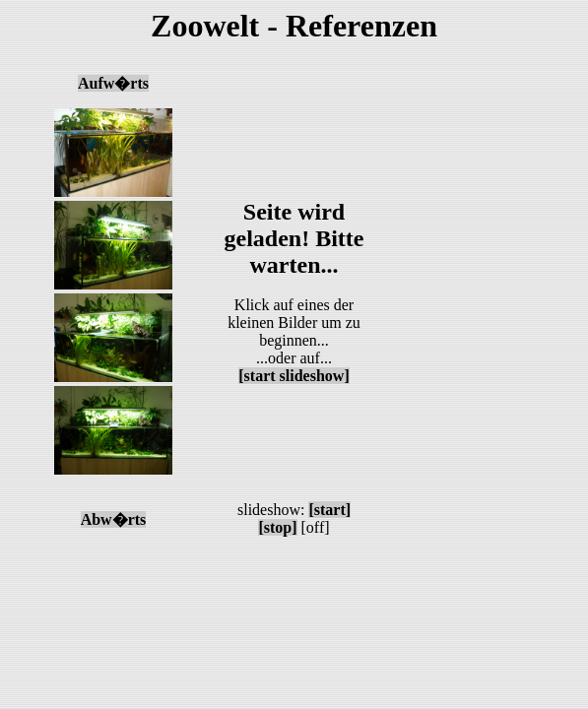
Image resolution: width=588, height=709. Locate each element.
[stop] (277, 527)
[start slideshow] (294, 376)
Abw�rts (114, 519)
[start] (329, 510)
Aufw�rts (113, 83)
